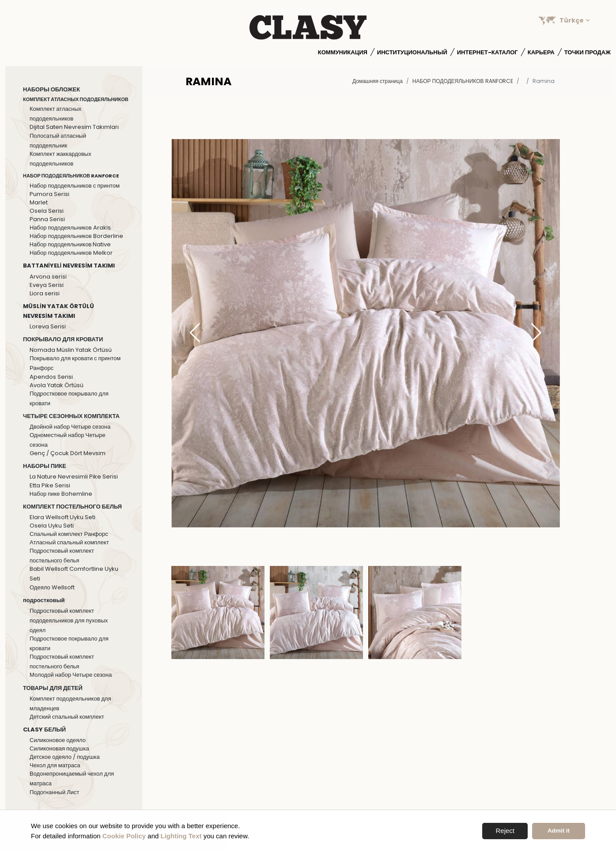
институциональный (412, 52)
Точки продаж (588, 52)
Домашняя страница (378, 81)
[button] (536, 333)
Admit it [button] (559, 831)
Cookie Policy (124, 836)
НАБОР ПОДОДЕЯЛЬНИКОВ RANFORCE (463, 81)
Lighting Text (181, 836)
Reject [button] (505, 831)
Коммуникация (343, 52)
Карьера (541, 52)
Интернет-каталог (488, 52)
